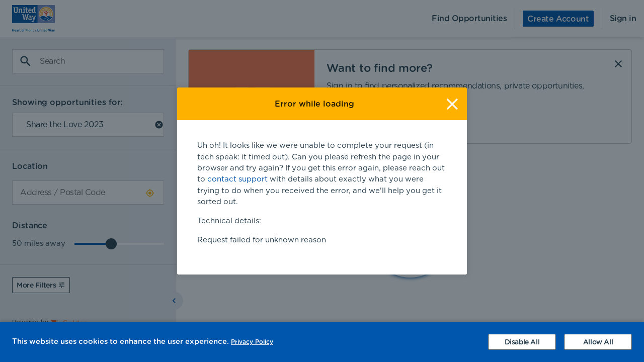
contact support (237, 179)
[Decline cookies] (522, 342)
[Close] (452, 104)
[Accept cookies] (598, 342)
